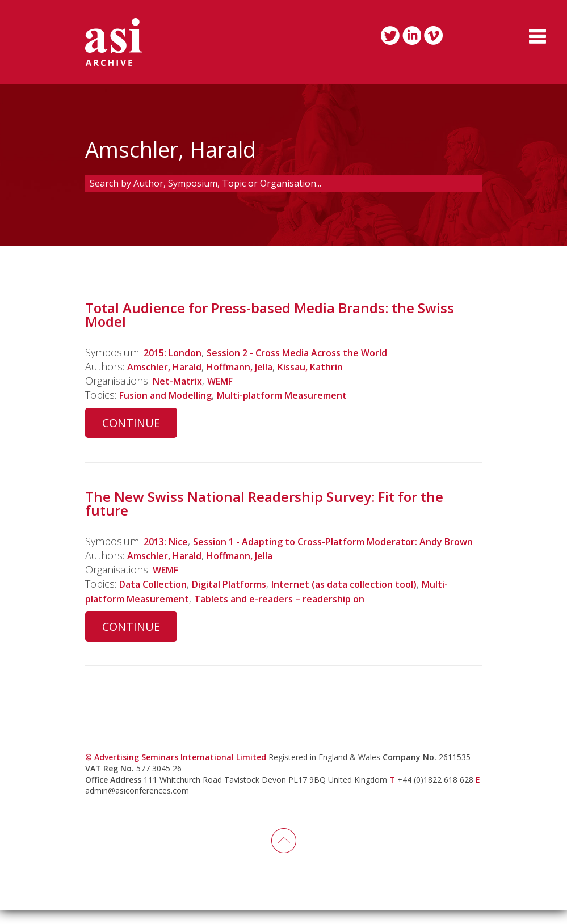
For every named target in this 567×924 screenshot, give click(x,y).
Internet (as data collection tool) (373, 598)
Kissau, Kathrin (337, 366)
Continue (131, 423)
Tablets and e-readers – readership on (333, 613)
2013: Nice (169, 541)
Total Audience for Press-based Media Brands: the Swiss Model (270, 315)
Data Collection (158, 598)
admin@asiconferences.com (137, 805)
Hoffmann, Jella (256, 366)
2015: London (176, 352)
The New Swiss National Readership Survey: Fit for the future (264, 503)
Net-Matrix (181, 381)
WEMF (230, 381)
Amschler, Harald (170, 366)
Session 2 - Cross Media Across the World (315, 352)
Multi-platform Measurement (304, 395)
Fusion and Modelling (172, 395)
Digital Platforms (244, 598)
